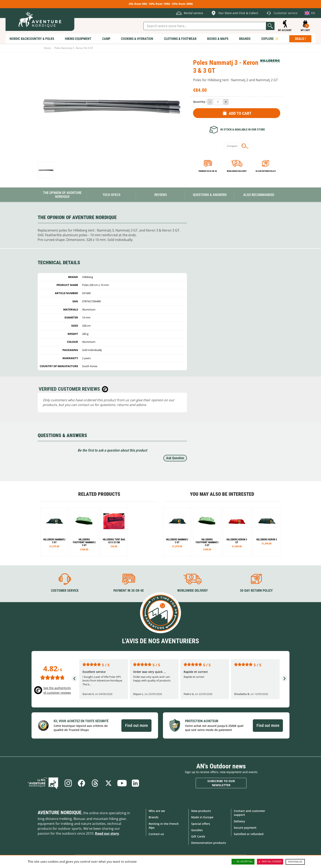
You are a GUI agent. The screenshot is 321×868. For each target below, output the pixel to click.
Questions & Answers (210, 195)
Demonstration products (209, 843)
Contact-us (156, 834)
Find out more (136, 725)
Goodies (197, 830)
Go (270, 26)
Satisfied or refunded (249, 834)
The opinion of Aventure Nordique (62, 195)
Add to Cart (240, 113)
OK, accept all (243, 862)
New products (201, 811)
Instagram (68, 783)
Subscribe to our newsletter (221, 783)
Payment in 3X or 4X (129, 591)
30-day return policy (266, 171)
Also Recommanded (259, 195)
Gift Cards (198, 836)
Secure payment (245, 828)
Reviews (161, 195)
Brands (154, 817)
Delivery (239, 821)
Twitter (109, 783)
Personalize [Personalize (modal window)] (295, 862)
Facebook (81, 783)
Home (47, 48)
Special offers (201, 824)
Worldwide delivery (237, 171)
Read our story (107, 833)
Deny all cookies (270, 862)
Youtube (122, 783)
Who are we (157, 811)
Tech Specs (111, 195)
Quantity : (200, 102)
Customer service (65, 591)
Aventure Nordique (60, 813)
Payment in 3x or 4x (208, 171)
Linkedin (136, 783)
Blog (43, 783)
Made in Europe (202, 817)
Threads (95, 783)
